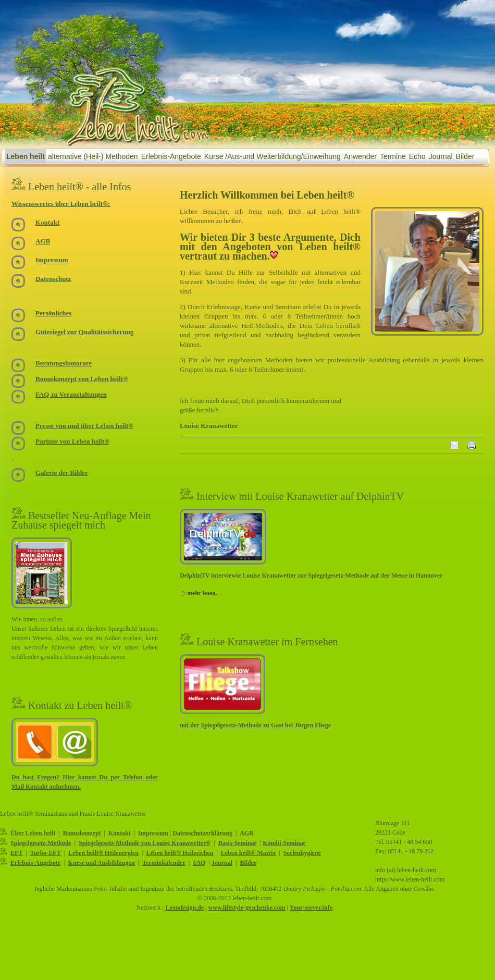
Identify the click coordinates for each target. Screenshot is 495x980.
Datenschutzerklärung (202, 833)
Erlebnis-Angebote (171, 156)
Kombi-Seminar (284, 843)
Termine (393, 156)
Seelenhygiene (302, 853)
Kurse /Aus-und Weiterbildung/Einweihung (273, 156)
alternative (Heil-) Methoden (93, 156)
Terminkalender (164, 863)
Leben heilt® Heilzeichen (180, 853)
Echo (417, 156)
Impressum (153, 833)
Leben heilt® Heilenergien (103, 853)
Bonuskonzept (82, 833)
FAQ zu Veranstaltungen (71, 394)
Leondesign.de (184, 908)
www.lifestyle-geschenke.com (246, 908)
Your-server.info (311, 908)
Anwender (360, 156)
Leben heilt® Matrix (249, 853)
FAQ (199, 863)
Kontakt (120, 833)
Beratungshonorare (64, 363)
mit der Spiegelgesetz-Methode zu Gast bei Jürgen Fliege (255, 725)
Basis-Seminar (238, 843)
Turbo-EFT (46, 853)
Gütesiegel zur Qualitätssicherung (84, 332)
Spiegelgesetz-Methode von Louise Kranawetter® (145, 843)
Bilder (465, 156)
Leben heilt (26, 156)
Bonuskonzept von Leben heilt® (82, 379)
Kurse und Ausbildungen (101, 863)
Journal (441, 156)
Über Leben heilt (33, 833)
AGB (246, 833)
